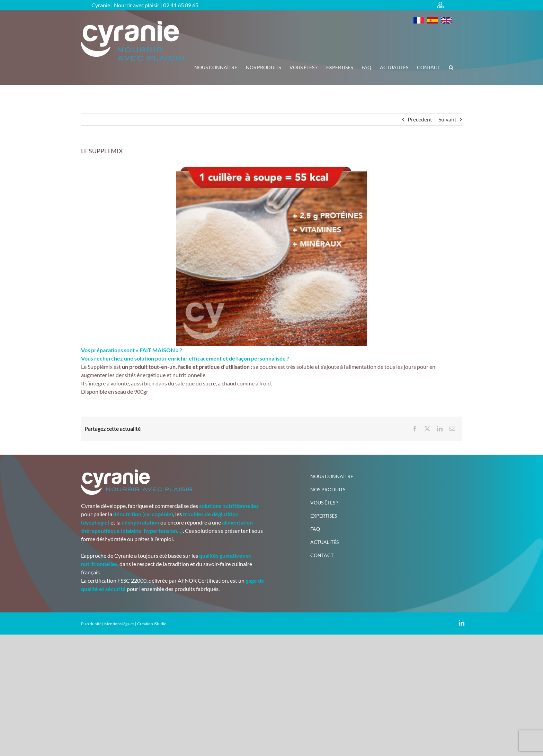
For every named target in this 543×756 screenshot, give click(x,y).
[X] (427, 429)
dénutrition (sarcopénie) (143, 514)
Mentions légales (119, 624)
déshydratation (140, 522)
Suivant (447, 119)
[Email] (452, 429)
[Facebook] (415, 429)
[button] (451, 67)
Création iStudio (152, 624)
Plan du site (91, 624)
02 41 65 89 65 (181, 5)
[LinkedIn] (440, 429)
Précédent (420, 119)
